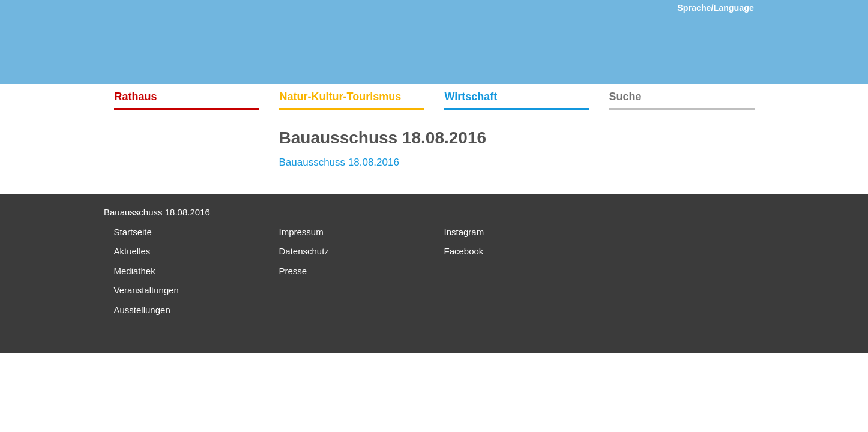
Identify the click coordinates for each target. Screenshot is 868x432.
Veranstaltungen (146, 290)
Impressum (301, 232)
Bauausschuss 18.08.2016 (339, 162)
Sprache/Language (716, 8)
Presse (293, 271)
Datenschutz (304, 251)
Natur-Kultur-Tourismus (341, 97)
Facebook (464, 251)
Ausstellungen (142, 310)
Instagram (464, 232)
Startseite (133, 232)
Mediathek (135, 271)
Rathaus (136, 97)
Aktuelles (132, 251)
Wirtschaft (471, 97)
